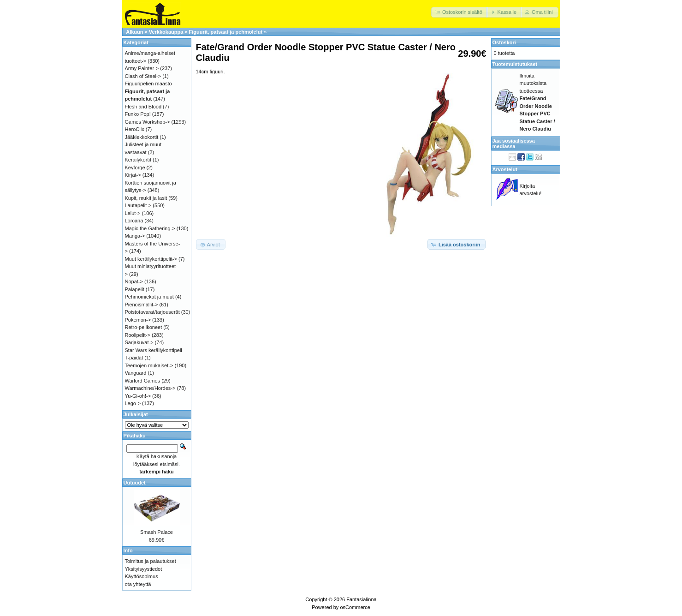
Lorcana (134, 221)
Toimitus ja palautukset (151, 561)
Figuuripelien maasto (148, 84)
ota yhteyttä (138, 584)
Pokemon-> (138, 320)
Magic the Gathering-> (150, 228)
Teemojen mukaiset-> (149, 365)
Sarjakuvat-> (139, 342)
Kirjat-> (133, 175)
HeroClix (135, 129)
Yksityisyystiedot (144, 569)
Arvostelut (505, 169)
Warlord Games (143, 381)
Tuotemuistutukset (515, 64)
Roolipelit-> (138, 335)
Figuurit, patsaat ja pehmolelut (226, 32)
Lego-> (133, 403)
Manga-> (135, 236)
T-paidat (134, 358)
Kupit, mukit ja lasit (146, 198)
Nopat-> (134, 281)
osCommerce (355, 607)
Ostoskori (504, 42)
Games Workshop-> (148, 122)
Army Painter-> (142, 68)
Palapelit (135, 289)
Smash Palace (157, 532)
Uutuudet (135, 483)
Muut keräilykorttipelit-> (151, 259)
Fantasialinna (361, 599)
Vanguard (136, 373)
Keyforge (135, 167)
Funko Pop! (138, 114)
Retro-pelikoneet (144, 327)
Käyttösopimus (142, 576)
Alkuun (134, 32)
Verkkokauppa (166, 32)
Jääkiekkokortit (142, 137)
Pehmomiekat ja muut (149, 297)
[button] (460, 12)
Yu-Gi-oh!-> (138, 396)
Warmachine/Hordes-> (150, 388)
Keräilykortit (138, 160)
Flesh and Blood (143, 107)
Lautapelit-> (138, 205)
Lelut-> (133, 213)
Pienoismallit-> (142, 305)
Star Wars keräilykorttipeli (154, 350)
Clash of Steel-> (143, 76)
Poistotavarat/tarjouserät (152, 312)
